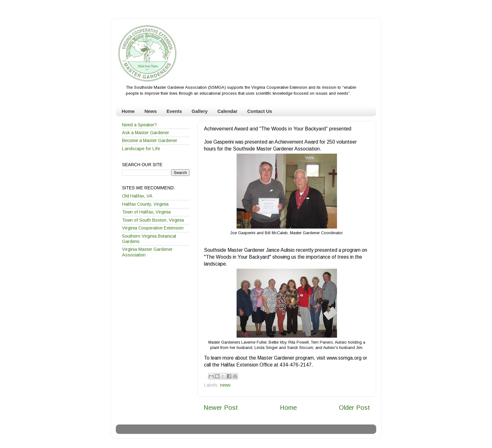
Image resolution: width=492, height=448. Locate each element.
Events (174, 111)
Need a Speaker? (139, 125)
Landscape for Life (141, 149)
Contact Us (260, 111)
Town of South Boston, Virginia (153, 220)
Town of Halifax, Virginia (146, 212)
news (225, 385)
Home (128, 111)
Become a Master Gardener (150, 140)
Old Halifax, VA (137, 196)
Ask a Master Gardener (146, 133)
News (150, 111)
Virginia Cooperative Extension (153, 228)
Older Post (354, 408)
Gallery (200, 111)
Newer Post (221, 408)
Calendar (227, 111)
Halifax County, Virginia (145, 204)
